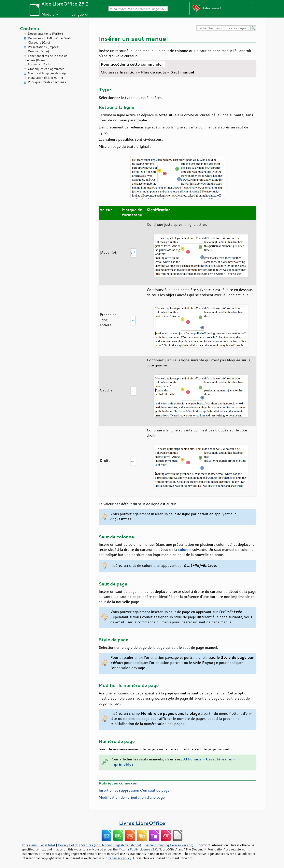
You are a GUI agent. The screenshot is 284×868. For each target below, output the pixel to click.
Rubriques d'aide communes (47, 82)
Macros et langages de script (47, 73)
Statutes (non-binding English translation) (111, 845)
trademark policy (119, 858)
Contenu (29, 28)
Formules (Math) (39, 64)
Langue (77, 14)
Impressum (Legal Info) (38, 845)
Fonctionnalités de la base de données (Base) (45, 58)
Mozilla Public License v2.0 (138, 849)
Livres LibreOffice (142, 823)
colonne (185, 549)
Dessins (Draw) (38, 51)
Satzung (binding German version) (169, 845)
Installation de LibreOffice (46, 78)
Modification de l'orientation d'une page (132, 797)
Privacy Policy (68, 845)
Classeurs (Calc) (39, 42)
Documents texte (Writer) (45, 34)
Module (48, 14)
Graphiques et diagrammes (46, 69)
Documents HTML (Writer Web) (50, 38)
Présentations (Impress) (44, 47)
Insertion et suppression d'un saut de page (134, 790)
